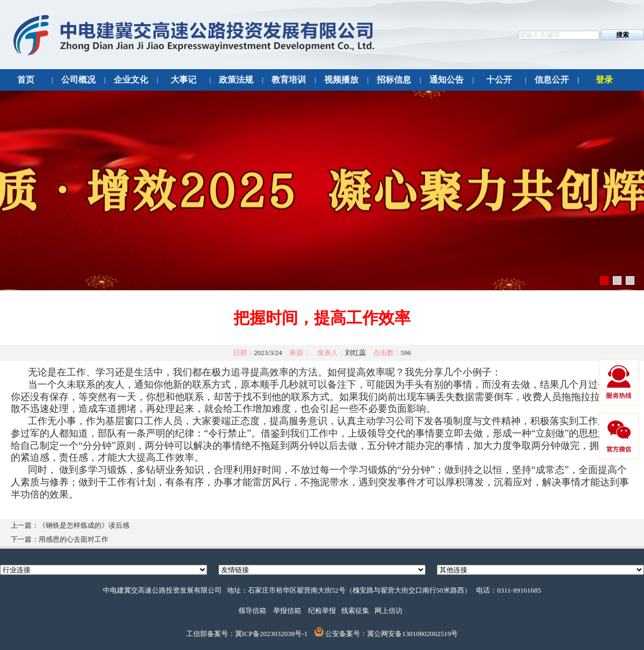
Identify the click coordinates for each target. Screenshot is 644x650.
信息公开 (552, 80)
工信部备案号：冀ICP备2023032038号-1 (247, 634)
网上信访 (389, 611)
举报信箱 (287, 611)
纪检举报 (322, 611)
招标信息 (394, 80)
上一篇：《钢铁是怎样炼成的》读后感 (70, 525)
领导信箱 (252, 611)
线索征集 (355, 611)
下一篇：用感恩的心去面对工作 (60, 539)
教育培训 (289, 80)
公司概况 (78, 80)
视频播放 (341, 80)
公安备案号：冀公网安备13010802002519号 (391, 634)
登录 (604, 80)
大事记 (184, 80)
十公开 (499, 80)
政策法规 (236, 80)
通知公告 (447, 80)
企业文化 (131, 80)
